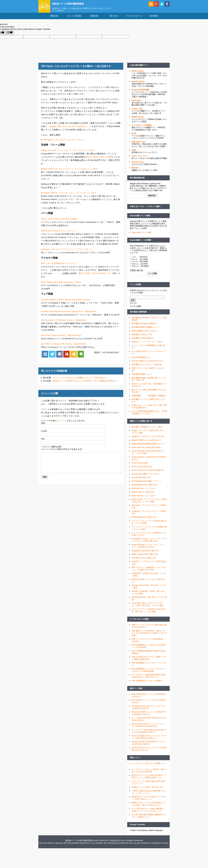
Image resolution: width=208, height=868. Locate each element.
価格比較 (54, 18)
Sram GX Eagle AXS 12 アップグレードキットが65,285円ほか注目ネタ (149, 739)
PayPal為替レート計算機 (140, 242)
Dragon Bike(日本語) (140, 92)
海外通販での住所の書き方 (143, 340)
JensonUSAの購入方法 (141, 480)
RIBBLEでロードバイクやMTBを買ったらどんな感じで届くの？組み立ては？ (149, 806)
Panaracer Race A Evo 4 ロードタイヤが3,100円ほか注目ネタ (148, 710)
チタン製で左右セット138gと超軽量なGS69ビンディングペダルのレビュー (148, 812)
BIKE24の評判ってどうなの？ (144, 491)
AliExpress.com (139, 144)
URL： (44, 441)
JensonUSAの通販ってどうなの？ (146, 476)
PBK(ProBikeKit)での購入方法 (144, 520)
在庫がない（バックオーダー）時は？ (147, 344)
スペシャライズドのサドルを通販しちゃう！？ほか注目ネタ (80, 380)
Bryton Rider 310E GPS (97, 159)
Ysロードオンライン (140, 158)
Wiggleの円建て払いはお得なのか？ (147, 442)
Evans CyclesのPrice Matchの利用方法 (148, 473)
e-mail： (45, 433)
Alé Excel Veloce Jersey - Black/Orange (61, 338)
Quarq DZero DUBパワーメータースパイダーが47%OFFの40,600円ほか (149, 727)
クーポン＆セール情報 (139, 621)
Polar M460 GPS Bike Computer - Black (61, 284)
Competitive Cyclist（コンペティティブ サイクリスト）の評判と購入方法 (149, 542)
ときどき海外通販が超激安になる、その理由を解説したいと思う (149, 415)
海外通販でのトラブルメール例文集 (146, 367)
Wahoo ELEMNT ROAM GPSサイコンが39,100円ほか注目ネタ (148, 745)
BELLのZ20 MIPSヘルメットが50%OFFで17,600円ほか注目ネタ (149, 716)
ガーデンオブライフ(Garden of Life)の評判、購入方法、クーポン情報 (148, 613)
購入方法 (114, 18)
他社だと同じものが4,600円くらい (95, 276)
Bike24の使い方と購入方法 (143, 494)
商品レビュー (135, 760)
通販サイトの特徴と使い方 (141, 424)
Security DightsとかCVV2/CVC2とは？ (148, 363)
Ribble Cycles (138, 119)
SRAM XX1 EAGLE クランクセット (58, 233)
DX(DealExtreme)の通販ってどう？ (146, 483)
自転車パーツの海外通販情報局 (73, 4)
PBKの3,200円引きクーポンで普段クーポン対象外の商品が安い (149, 661)
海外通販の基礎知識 (138, 314)
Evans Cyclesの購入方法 (142, 469)
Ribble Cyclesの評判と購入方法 (145, 557)
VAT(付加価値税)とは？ (141, 360)
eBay (134, 152)
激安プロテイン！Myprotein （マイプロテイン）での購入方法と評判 (149, 571)
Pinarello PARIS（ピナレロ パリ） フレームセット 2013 (68, 195)
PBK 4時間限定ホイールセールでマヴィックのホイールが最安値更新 (149, 672)
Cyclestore (136, 103)
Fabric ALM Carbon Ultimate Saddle (59, 221)
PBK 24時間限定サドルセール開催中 (147, 683)
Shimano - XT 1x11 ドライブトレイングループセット (67, 252)
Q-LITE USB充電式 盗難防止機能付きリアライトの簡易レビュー (149, 818)
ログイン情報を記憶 (52, 449)
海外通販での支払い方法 (142, 337)
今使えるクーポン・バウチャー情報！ (146, 209)
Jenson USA (137, 111)
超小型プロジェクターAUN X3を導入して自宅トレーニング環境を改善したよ (149, 779)
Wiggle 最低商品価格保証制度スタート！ (149, 446)
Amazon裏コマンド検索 (140, 218)
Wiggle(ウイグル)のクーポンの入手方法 (148, 439)
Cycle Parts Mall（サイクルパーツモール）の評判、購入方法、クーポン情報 (148, 607)
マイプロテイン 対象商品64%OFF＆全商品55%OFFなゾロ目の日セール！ (149, 678)
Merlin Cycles (138, 73)
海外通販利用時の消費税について (146, 330)
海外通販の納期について (142, 377)
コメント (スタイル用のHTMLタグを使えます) (62, 452)
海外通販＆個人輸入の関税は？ (145, 326)
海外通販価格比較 (137, 180)
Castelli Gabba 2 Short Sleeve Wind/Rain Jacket (65, 302)
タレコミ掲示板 (74, 18)
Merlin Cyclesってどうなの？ (144, 498)
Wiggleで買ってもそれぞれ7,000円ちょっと (71, 129)
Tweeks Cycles (138, 84)
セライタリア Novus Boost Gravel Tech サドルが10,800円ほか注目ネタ (149, 733)
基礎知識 (94, 18)
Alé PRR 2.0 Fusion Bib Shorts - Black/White (64, 346)
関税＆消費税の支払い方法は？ (145, 333)
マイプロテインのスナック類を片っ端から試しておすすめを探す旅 (149, 773)
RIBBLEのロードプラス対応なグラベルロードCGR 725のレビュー (149, 800)
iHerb (134, 136)
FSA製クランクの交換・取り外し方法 (147, 790)
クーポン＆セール (134, 18)
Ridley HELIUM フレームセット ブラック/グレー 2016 (67, 153)
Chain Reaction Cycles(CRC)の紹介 (146, 450)
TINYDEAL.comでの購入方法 (144, 560)
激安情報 (154, 18)
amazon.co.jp (137, 164)
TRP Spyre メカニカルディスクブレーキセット (64, 142)
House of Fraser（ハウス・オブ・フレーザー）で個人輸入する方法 (148, 548)
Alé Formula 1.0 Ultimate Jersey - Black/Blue (64, 322)
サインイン (62, 423)
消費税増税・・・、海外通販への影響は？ (149, 398)
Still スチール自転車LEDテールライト (59, 266)
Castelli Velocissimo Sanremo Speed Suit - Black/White (69, 314)
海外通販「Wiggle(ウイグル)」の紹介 (147, 429)
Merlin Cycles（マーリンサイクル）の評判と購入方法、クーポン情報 (149, 503)
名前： (44, 425)
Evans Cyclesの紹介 (140, 465)
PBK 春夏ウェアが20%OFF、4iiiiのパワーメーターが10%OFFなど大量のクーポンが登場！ (149, 635)
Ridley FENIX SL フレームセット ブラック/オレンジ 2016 (69, 171)
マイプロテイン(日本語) (141, 128)
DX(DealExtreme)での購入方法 (144, 487)
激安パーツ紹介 (136, 691)
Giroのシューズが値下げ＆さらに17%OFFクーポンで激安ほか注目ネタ (85, 383)
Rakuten (135, 170)
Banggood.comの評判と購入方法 (145, 553)
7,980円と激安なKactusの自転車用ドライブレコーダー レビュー (149, 794)
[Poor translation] (10, 35)
